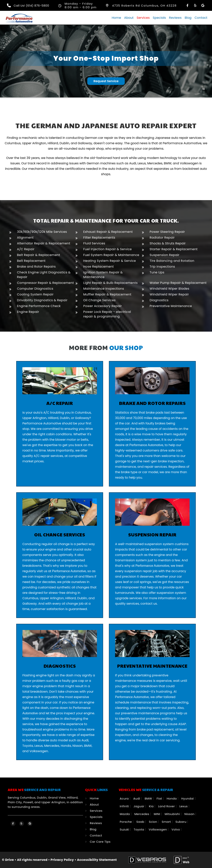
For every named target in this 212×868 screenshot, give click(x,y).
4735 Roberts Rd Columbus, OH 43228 (144, 6)
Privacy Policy (62, 860)
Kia (152, 806)
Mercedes (142, 814)
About (129, 18)
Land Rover (167, 806)
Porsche (126, 822)
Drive (10, 860)
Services (143, 18)
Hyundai (188, 798)
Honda (172, 798)
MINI (157, 814)
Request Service (106, 81)
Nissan (190, 814)
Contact (201, 18)
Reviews (175, 18)
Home (116, 18)
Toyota (139, 829)
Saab (141, 822)
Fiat (160, 798)
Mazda (125, 814)
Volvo (176, 829)
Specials (159, 18)
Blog (188, 18)
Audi (137, 798)
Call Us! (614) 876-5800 (31, 6)
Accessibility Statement (97, 860)
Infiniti (125, 806)
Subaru (181, 822)
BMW (149, 798)
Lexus (184, 806)
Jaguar (139, 806)
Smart (167, 822)
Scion (153, 822)
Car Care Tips (100, 842)
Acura (125, 798)
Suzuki (125, 829)
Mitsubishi (173, 814)
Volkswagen (158, 829)
